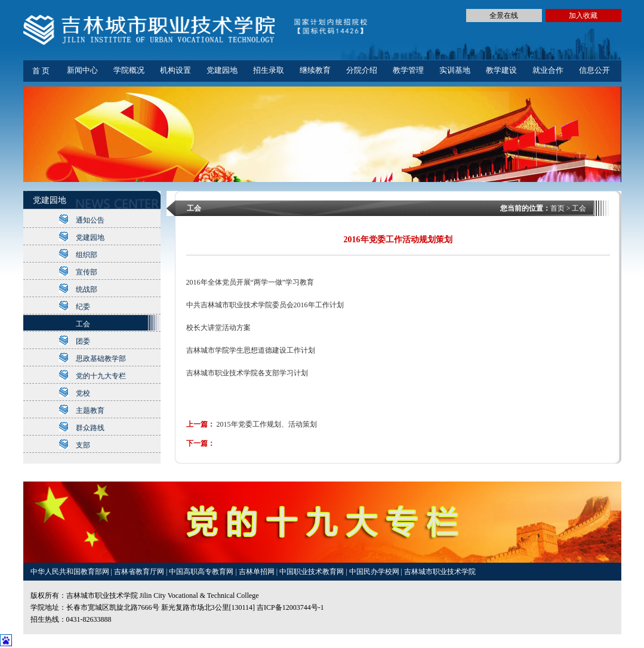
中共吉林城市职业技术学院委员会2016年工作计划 (265, 305)
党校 (83, 393)
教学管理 (408, 70)
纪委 (83, 307)
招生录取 (269, 70)
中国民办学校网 (375, 572)
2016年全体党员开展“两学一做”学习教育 (250, 282)
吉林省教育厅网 (139, 572)
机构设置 (175, 70)
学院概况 (129, 70)
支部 (83, 445)
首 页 (41, 71)
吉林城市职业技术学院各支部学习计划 (247, 373)
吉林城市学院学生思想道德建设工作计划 (251, 350)
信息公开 (594, 70)
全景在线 (504, 16)
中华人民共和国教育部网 (71, 572)
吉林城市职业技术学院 (440, 572)
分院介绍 (362, 70)
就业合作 (548, 70)
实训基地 (455, 70)
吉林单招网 (258, 572)
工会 (83, 324)
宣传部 (87, 272)
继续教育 (315, 70)
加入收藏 (583, 16)
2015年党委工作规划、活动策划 (267, 424)
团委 (83, 341)
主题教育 (90, 411)
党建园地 (222, 70)
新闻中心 (82, 70)
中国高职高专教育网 (202, 572)
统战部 (87, 289)
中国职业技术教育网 (312, 572)
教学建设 (501, 70)
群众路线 (90, 428)
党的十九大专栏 (101, 376)
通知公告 (90, 220)
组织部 (87, 255)
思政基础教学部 (101, 359)
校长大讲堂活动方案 (218, 328)
